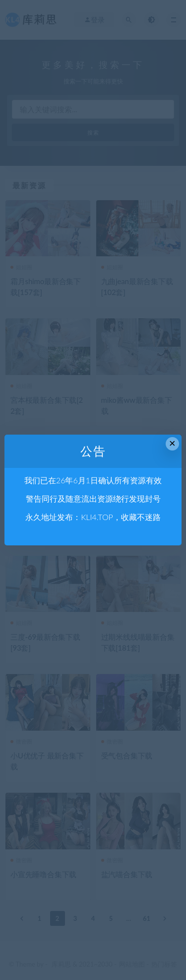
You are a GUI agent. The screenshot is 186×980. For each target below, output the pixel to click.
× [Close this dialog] (172, 443)
